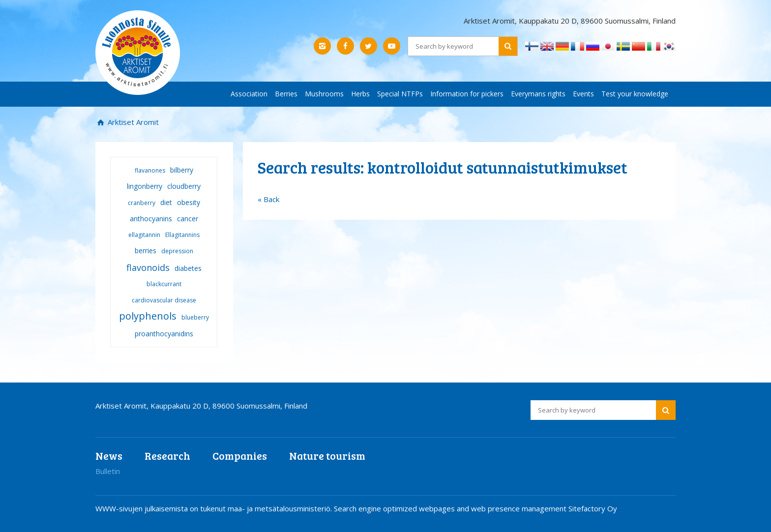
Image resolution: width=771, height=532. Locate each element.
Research (167, 456)
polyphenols (148, 316)
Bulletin (108, 471)
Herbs (360, 94)
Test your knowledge (635, 94)
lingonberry (145, 186)
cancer (188, 219)
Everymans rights (538, 94)
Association (249, 94)
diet (166, 202)
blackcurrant (164, 284)
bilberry (182, 170)
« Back (268, 199)
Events (583, 94)
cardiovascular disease (164, 300)
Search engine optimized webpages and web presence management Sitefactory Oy (475, 508)
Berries (286, 94)
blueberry (195, 317)
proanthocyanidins (164, 334)
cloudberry (184, 186)
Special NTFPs (400, 94)
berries (146, 251)
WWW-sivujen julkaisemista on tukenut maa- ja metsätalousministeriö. (215, 508)
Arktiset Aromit (132, 122)
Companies (240, 456)
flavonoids (148, 267)
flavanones (150, 170)
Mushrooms (324, 94)
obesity (189, 202)
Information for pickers (467, 94)
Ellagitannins (182, 235)
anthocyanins (151, 219)
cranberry (142, 203)
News (109, 456)
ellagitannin (144, 235)
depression (177, 251)
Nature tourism (327, 456)
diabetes (188, 268)
